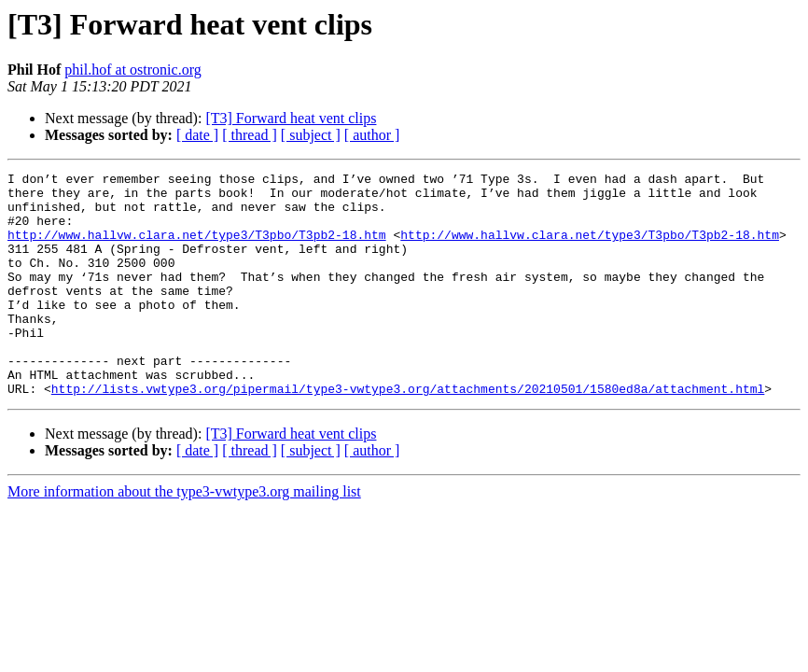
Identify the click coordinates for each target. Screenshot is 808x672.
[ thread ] (250, 135)
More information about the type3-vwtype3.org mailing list (184, 536)
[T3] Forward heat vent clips (291, 118)
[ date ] (197, 135)
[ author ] (372, 135)
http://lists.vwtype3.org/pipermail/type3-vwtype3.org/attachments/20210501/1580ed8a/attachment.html (408, 433)
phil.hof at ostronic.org (132, 70)
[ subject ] (311, 135)
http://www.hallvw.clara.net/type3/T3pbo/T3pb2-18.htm (197, 248)
